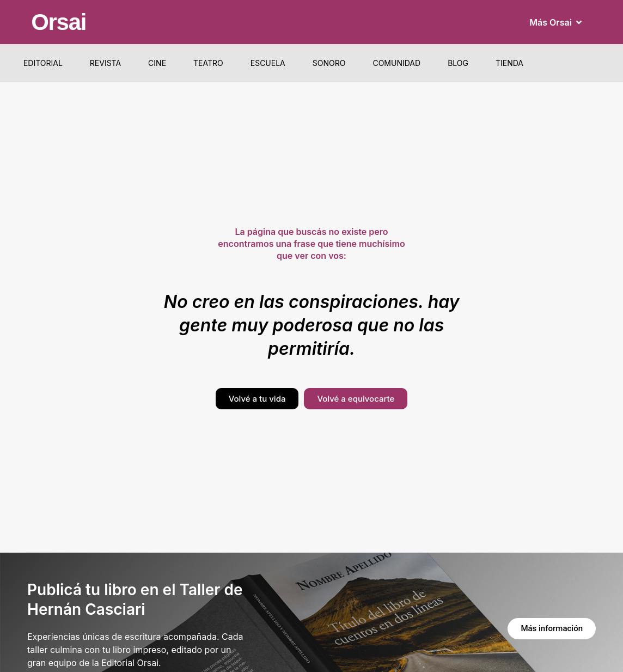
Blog (458, 63)
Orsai (59, 22)
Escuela (268, 63)
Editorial (43, 63)
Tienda (509, 63)
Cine (157, 63)
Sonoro (329, 63)
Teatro (208, 63)
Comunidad (396, 63)
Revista (105, 63)
